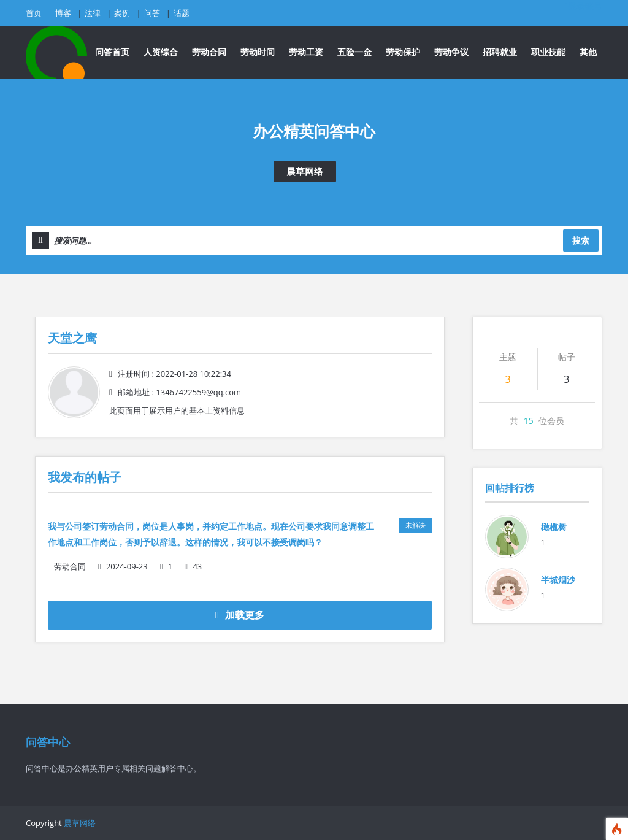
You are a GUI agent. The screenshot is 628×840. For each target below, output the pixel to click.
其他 (588, 52)
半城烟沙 (558, 580)
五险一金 (354, 52)
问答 (152, 13)
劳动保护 (403, 52)
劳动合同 (209, 52)
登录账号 (584, 6)
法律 (93, 13)
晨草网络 (305, 171)
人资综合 (161, 52)
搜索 (581, 240)
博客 (63, 13)
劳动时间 (258, 52)
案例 (122, 13)
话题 (182, 13)
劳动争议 (451, 52)
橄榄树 (554, 527)
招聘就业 (500, 52)
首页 (34, 13)
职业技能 (548, 52)
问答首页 (112, 52)
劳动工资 (306, 52)
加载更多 (240, 615)
